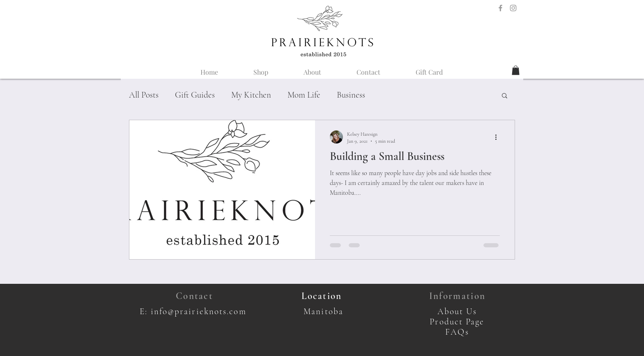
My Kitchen (251, 95)
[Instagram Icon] (513, 8)
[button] (516, 70)
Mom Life (304, 95)
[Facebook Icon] (500, 8)
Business (351, 95)
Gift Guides (195, 95)
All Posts (144, 95)
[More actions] (499, 137)
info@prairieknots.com (199, 311)
